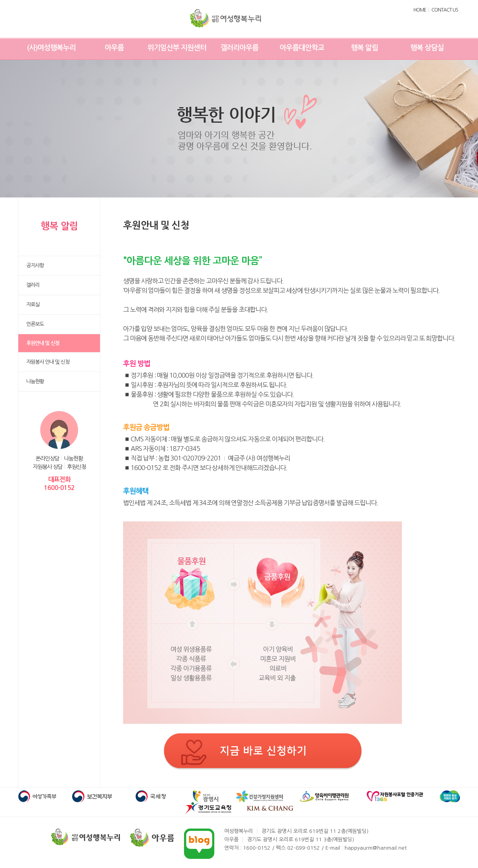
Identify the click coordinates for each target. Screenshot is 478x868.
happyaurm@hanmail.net (376, 848)
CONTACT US (445, 10)
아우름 (114, 48)
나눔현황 (73, 458)
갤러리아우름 (239, 48)
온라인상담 (47, 458)
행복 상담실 (427, 48)
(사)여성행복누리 (51, 48)
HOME (420, 10)
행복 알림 (364, 48)
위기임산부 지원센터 (177, 48)
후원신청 (76, 467)
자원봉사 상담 (48, 467)
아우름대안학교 (302, 48)
